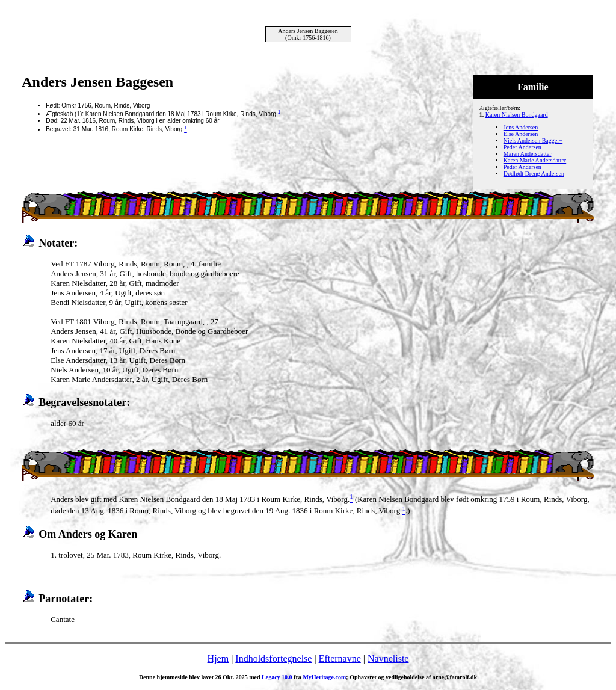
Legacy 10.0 (277, 677)
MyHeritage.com (324, 677)
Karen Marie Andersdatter (535, 160)
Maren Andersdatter (528, 154)
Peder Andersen (522, 147)
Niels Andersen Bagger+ (533, 140)
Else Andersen (521, 134)
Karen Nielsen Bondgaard (517, 115)
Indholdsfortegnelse (273, 658)
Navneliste (388, 658)
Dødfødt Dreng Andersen (534, 174)
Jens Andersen (521, 127)
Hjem (218, 658)
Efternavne (340, 658)
